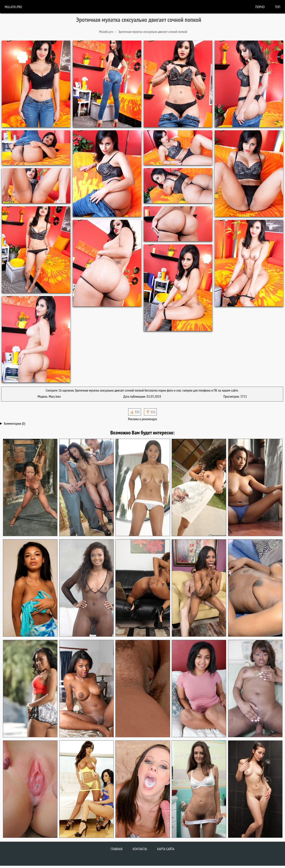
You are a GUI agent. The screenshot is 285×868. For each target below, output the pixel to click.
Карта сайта (166, 849)
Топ (278, 7)
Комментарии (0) (15, 423)
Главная (116, 849)
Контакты (140, 849)
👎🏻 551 (150, 412)
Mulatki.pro (13, 7)
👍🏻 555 (135, 412)
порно (260, 7)
